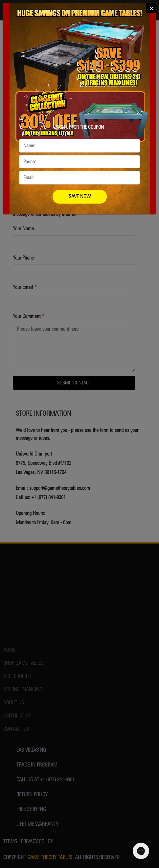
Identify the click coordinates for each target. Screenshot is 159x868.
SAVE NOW (80, 196)
